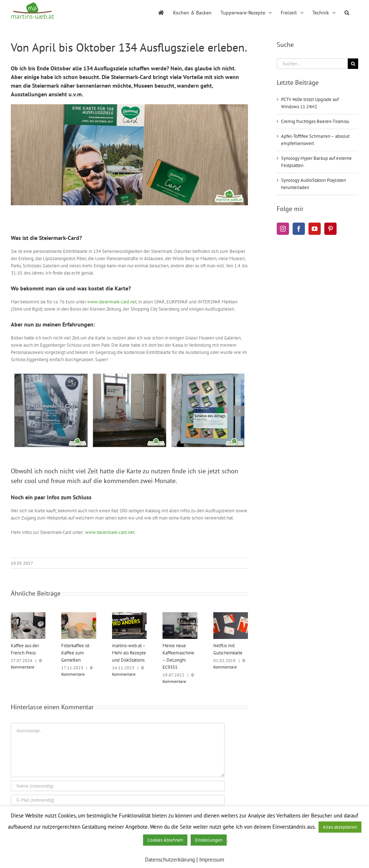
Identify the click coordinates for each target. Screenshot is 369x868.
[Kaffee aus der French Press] (28, 615)
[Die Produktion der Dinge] (130, 377)
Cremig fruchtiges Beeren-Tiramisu (315, 121)
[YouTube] (315, 229)
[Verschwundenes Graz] (51, 377)
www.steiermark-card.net (112, 302)
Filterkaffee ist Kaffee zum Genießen (75, 653)
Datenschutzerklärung (170, 860)
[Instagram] (283, 229)
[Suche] (353, 64)
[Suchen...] (312, 64)
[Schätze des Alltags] (208, 377)
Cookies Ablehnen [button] (165, 840)
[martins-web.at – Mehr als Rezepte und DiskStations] (129, 615)
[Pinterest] (330, 229)
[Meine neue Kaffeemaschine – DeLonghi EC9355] (180, 615)
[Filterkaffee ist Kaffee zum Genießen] (79, 615)
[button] (347, 12)
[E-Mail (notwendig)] (118, 800)
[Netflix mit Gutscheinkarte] (231, 615)
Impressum (212, 860)
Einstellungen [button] (209, 840)
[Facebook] (299, 229)
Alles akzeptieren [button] (340, 827)
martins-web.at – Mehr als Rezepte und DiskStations (129, 653)
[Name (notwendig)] (118, 786)
